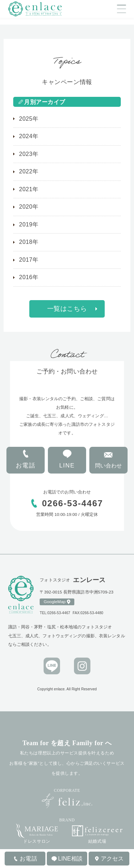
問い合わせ (108, 466)
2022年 (29, 171)
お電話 (26, 466)
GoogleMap (54, 602)
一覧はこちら (67, 309)
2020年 (29, 207)
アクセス (112, 859)
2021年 (29, 189)
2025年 (29, 119)
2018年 (29, 242)
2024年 (29, 136)
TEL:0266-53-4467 (55, 613)
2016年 (29, 277)
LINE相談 (70, 859)
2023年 (29, 154)
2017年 (29, 260)
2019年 (29, 224)
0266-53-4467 (73, 503)
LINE (67, 466)
